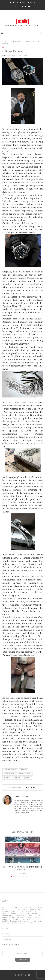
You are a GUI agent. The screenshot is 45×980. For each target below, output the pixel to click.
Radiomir (17, 778)
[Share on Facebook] (27, 788)
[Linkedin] (25, 6)
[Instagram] (22, 6)
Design (29, 41)
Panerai (7, 778)
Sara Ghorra (12, 55)
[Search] (41, 33)
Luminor (24, 770)
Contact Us (31, 3)
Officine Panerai (25, 774)
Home (4, 41)
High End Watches (10, 770)
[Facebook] (16, 6)
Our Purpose (21, 3)
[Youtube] (29, 6)
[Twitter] (19, 6)
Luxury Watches (10, 774)
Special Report (17, 41)
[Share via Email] (34, 788)
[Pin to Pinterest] (31, 788)
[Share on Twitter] (29, 788)
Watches (27, 778)
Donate (12, 3)
